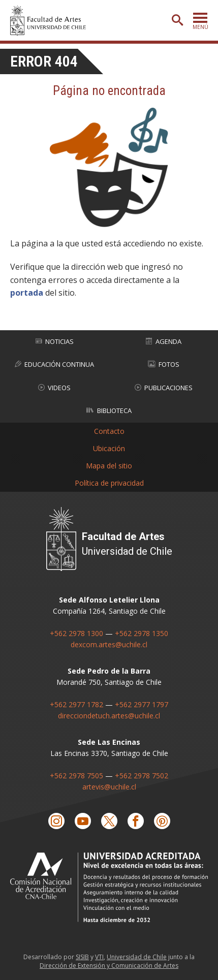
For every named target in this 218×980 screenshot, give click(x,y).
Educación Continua (54, 364)
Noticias (55, 341)
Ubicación (109, 448)
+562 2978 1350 (142, 633)
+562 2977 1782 (76, 704)
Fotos (164, 364)
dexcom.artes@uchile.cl (109, 644)
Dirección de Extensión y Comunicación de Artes (109, 966)
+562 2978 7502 (142, 776)
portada (27, 293)
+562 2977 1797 (142, 704)
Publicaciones (164, 388)
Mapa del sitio (109, 466)
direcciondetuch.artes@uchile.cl (109, 716)
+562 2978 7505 (76, 776)
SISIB (82, 957)
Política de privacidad (109, 483)
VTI (99, 957)
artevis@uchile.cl (109, 787)
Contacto (109, 431)
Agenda (164, 341)
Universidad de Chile (137, 957)
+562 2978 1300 (76, 633)
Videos (54, 388)
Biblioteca (109, 410)
